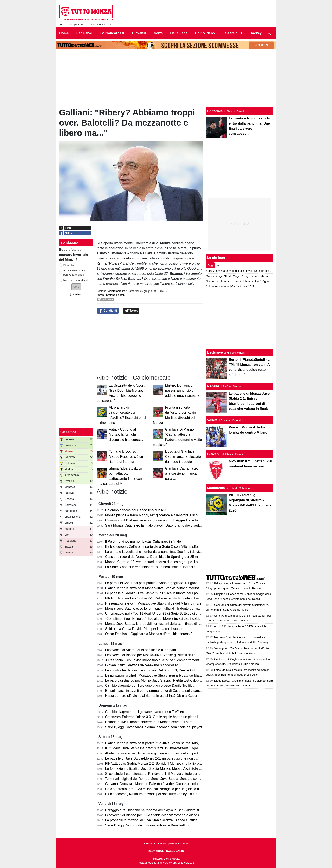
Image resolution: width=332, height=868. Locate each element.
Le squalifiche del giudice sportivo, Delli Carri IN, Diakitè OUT (151, 670)
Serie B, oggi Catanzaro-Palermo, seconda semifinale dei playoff (154, 727)
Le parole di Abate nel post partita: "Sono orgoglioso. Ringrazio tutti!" (157, 583)
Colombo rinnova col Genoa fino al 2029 (136, 510)
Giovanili (214, 454)
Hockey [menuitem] (256, 33)
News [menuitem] (158, 33)
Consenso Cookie (156, 844)
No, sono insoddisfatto (77, 280)
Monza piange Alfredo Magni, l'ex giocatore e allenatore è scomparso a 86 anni (165, 515)
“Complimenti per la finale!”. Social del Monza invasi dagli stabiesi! (155, 619)
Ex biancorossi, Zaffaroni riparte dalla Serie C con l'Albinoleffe (151, 547)
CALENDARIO (175, 851)
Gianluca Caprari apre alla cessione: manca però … (182, 474)
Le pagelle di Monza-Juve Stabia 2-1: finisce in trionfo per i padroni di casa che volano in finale (176, 593)
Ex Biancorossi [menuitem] (112, 33)
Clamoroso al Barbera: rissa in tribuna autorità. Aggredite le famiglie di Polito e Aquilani (170, 520)
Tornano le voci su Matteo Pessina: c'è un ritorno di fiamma (126, 457)
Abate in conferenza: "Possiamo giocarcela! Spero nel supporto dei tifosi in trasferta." (169, 753)
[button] (76, 287)
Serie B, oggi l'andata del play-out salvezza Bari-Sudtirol (147, 825)
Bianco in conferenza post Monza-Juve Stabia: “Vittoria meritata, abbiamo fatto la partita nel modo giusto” (184, 588)
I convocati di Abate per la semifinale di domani (141, 650)
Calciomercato (116, 291)
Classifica (68, 432)
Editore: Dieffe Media (166, 859)
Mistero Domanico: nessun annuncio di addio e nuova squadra (182, 390)
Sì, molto (69, 265)
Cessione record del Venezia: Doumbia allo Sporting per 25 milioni (155, 557)
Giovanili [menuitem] (139, 33)
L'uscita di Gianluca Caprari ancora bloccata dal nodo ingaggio (183, 457)
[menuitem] (269, 33)
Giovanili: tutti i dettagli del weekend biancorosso (142, 665)
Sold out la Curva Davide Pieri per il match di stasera (145, 629)
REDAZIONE (156, 851)
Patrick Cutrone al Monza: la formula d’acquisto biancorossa (126, 435)
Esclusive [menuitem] (84, 33)
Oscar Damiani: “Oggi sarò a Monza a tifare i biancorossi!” (149, 634)
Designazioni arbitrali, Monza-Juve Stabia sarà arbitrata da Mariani (155, 675)
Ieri (219, 265)
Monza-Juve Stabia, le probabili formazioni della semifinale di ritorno (156, 624)
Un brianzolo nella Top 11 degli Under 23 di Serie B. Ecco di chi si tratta (159, 614)
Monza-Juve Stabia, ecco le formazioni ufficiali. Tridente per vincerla (156, 608)
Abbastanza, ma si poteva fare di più (74, 272)
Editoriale (215, 111)
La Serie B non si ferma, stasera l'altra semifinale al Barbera (150, 567)
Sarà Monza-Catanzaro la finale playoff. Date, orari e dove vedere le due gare (163, 525)
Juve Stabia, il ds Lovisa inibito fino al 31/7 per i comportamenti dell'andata (161, 660)
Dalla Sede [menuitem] (179, 33)
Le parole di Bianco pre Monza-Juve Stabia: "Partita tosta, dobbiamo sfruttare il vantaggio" (173, 680)
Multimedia (216, 488)
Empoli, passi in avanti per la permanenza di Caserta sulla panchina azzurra (162, 691)
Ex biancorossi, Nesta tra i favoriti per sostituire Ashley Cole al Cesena (158, 794)
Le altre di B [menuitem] (232, 33)
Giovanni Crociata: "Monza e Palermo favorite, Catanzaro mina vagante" (160, 784)
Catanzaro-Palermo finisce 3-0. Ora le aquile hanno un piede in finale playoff (163, 717)
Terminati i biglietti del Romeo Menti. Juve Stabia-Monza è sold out (155, 779)
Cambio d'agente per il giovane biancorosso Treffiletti (145, 712)
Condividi (108, 311)
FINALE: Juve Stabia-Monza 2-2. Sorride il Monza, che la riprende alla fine (161, 763)
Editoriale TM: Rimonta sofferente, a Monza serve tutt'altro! (149, 722)
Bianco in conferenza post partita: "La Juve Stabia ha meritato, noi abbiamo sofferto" (168, 743)
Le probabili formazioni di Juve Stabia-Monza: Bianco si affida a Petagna (160, 820)
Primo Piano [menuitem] (205, 33)
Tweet (131, 311)
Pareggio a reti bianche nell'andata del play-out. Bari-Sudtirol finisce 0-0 (159, 810)
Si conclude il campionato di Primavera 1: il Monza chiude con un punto (159, 774)
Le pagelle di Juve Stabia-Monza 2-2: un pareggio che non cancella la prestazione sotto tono (175, 758)
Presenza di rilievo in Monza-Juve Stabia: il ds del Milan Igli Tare (153, 603)
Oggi (210, 265)
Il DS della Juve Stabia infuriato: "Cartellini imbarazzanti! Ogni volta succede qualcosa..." (172, 748)
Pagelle (213, 386)
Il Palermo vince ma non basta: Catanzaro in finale (143, 541)
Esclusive (215, 352)
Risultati (76, 294)
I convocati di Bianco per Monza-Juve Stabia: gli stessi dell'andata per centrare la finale (171, 655)
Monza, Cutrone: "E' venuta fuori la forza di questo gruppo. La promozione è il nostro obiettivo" (176, 562)
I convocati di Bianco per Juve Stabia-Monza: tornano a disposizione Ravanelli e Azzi (169, 815)
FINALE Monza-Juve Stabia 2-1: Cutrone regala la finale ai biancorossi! (159, 598)
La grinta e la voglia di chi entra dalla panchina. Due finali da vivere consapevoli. (165, 552)
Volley (212, 420)
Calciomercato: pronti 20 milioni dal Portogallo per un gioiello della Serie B (161, 789)
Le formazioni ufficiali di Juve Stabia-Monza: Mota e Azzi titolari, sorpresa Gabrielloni (169, 769)
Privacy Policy (179, 844)
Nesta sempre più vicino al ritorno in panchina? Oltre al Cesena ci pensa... (161, 696)
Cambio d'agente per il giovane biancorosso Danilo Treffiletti (150, 686)
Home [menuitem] (64, 33)
